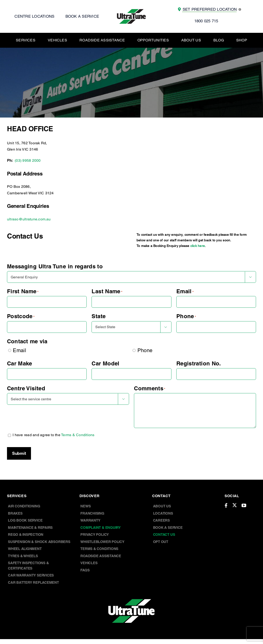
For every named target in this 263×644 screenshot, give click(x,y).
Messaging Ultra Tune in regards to (55, 266)
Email (185, 291)
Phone (186, 316)
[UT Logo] (131, 11)
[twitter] (235, 505)
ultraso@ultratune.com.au (29, 219)
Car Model (105, 363)
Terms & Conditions (78, 435)
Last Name (107, 291)
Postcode (21, 316)
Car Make (20, 363)
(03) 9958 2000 (28, 160)
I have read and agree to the (53, 435)
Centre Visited (26, 388)
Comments (150, 388)
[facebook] (226, 506)
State (99, 316)
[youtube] (244, 506)
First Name (23, 291)
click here (198, 246)
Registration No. (199, 363)
